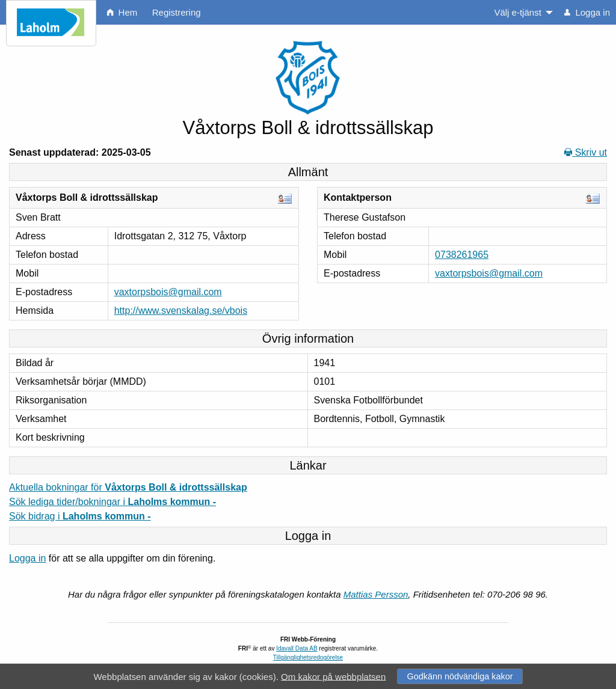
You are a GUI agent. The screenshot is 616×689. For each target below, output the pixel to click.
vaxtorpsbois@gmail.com (168, 292)
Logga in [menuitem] (587, 12)
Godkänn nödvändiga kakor (460, 676)
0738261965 (462, 255)
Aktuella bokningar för (128, 487)
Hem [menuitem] (122, 12)
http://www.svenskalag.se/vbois (181, 311)
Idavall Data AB (297, 648)
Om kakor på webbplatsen (333, 676)
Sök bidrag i (80, 516)
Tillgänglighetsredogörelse (308, 657)
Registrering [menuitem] (177, 12)
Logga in (27, 558)
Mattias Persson (376, 594)
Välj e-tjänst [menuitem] (517, 12)
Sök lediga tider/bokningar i (112, 502)
